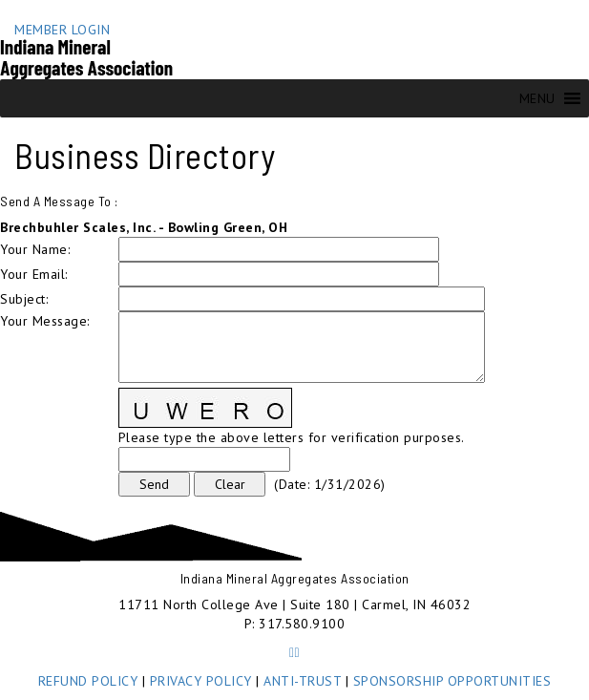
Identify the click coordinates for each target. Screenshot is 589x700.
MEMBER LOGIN (62, 30)
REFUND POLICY (88, 681)
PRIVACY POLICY (201, 681)
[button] (537, 98)
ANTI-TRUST (302, 681)
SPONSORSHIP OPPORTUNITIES (452, 681)
